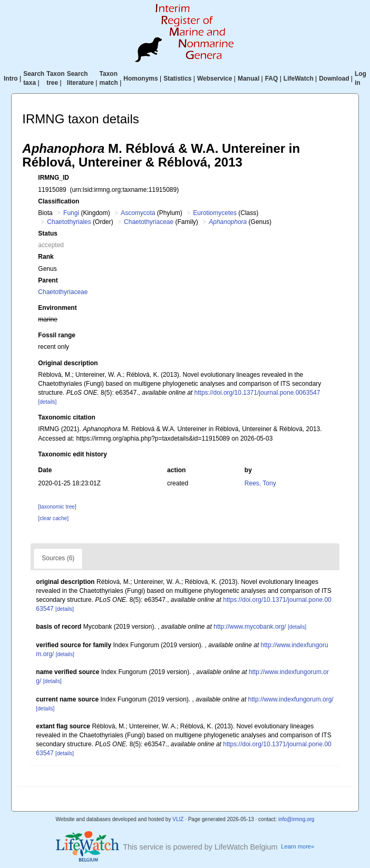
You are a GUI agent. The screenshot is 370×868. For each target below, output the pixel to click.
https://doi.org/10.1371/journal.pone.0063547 (257, 393)
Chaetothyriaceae (149, 222)
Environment (57, 308)
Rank (46, 257)
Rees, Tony (260, 483)
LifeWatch (299, 79)
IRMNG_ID (53, 178)
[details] (47, 402)
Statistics (177, 79)
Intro (11, 79)
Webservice (215, 79)
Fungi (71, 213)
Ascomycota (138, 213)
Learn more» (298, 846)
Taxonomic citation (66, 417)
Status (48, 233)
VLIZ (178, 819)
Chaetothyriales (69, 222)
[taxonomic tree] (57, 507)
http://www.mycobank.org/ (250, 627)
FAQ (272, 79)
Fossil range (57, 335)
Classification (59, 201)
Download (334, 79)
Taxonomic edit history (72, 454)
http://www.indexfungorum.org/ (291, 699)
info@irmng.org (296, 819)
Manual (249, 79)
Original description (68, 363)
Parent (48, 280)
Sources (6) (58, 558)
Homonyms (140, 79)
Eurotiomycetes (215, 213)
